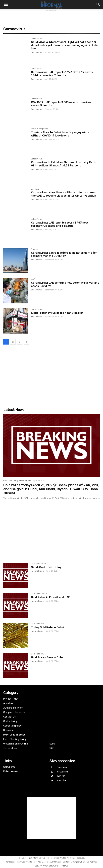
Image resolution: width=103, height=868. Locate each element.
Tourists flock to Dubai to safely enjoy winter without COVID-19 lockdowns (61, 134)
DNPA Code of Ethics (14, 735)
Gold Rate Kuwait (39, 594)
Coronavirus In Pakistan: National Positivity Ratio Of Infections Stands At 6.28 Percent (64, 164)
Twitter (61, 776)
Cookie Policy (10, 721)
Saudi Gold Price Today (46, 567)
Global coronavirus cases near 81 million (57, 313)
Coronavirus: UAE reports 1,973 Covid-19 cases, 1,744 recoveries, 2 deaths (62, 74)
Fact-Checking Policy (15, 739)
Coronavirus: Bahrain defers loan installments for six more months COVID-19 (64, 254)
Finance (35, 249)
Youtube (61, 781)
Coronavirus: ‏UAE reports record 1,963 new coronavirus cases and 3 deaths (59, 224)
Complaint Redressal (14, 712)
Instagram (62, 772)
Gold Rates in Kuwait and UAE (51, 597)
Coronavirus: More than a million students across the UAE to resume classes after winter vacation (64, 194)
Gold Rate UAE (10, 481)
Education (36, 189)
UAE (33, 279)
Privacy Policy (11, 699)
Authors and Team (13, 708)
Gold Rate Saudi (38, 564)
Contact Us (9, 717)
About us (8, 703)
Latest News (36, 39)
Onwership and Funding (16, 744)
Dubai (52, 744)
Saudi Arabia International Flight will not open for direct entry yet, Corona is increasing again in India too (65, 45)
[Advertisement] (51, 17)
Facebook (62, 767)
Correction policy (12, 726)
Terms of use (10, 748)
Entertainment (11, 772)
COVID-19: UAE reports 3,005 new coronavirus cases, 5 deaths (61, 104)
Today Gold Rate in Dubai (48, 627)
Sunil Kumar (37, 52)
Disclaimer (9, 730)
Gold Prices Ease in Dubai (48, 657)
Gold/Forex (9, 767)
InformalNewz (25, 481)
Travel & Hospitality (40, 129)
